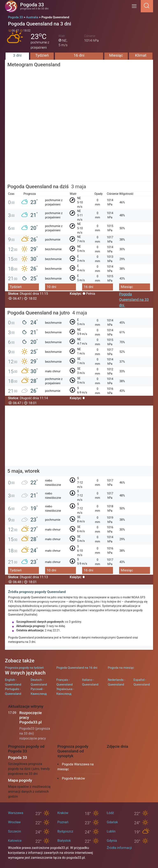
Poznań (63, 822)
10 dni (51, 287)
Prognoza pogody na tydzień (24, 668)
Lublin (111, 831)
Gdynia (112, 841)
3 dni (17, 55)
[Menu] (135, 7)
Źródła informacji (119, 848)
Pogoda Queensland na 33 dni (134, 300)
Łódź (110, 813)
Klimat (141, 55)
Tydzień (42, 55)
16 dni (79, 55)
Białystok (64, 841)
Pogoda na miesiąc (121, 668)
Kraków (63, 813)
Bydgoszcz (65, 831)
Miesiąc (116, 55)
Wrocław (14, 822)
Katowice (15, 841)
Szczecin (15, 831)
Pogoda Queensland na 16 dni (77, 668)
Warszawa (16, 813)
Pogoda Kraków (73, 778)
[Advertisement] (79, 153)
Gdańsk (112, 822)
